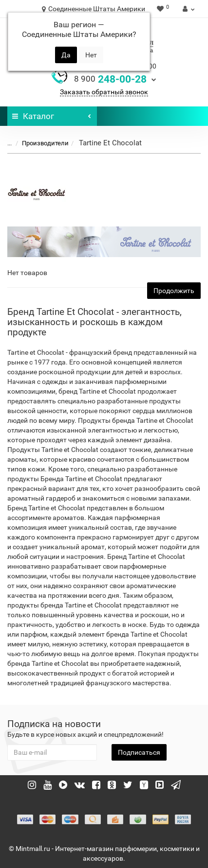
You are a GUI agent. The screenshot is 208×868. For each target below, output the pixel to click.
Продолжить (174, 291)
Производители (39, 143)
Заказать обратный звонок (104, 92)
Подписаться (139, 752)
